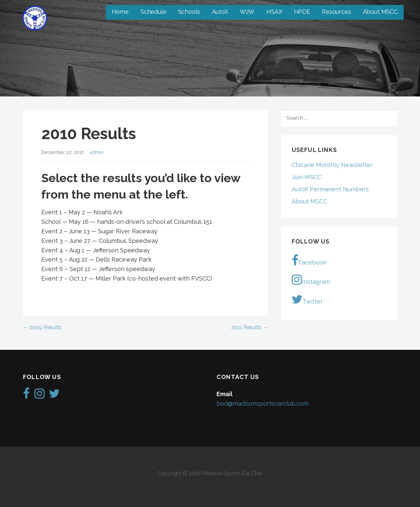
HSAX (274, 12)
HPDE (302, 12)
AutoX (220, 12)
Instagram (311, 280)
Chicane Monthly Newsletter (332, 165)
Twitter (307, 299)
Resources (336, 12)
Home (120, 12)
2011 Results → (250, 327)
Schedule (153, 12)
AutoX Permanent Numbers (330, 189)
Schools (189, 12)
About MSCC (380, 12)
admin (97, 152)
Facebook (309, 260)
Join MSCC (306, 177)
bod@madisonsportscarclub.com (262, 403)
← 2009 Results (42, 327)
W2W (247, 12)
